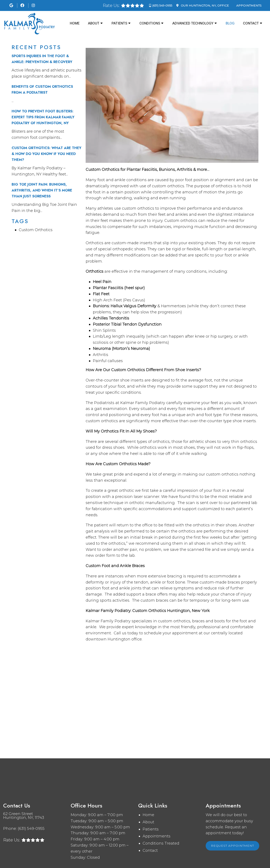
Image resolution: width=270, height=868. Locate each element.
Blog (230, 23)
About (94, 23)
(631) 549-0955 (162, 5)
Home (75, 23)
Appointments (249, 5)
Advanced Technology (193, 23)
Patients (119, 23)
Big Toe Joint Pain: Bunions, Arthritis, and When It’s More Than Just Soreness (42, 190)
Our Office (204, 5)
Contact (251, 23)
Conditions (150, 23)
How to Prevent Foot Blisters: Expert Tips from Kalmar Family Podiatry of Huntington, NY (43, 117)
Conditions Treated (161, 843)
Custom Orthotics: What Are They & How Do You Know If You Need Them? (47, 154)
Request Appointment (232, 846)
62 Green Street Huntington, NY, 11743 (24, 816)
